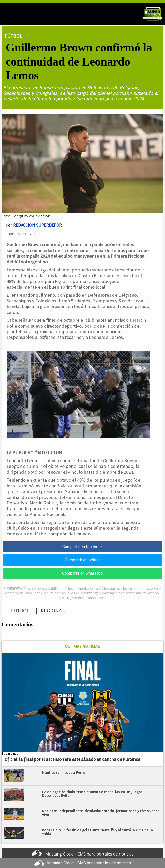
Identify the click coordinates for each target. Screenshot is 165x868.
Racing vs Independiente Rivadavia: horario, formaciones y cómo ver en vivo (101, 813)
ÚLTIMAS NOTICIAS (82, 647)
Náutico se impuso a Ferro (64, 773)
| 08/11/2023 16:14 (20, 234)
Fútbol (13, 36)
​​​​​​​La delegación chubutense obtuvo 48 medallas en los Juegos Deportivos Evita (92, 794)
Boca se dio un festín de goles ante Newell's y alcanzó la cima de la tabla (97, 832)
